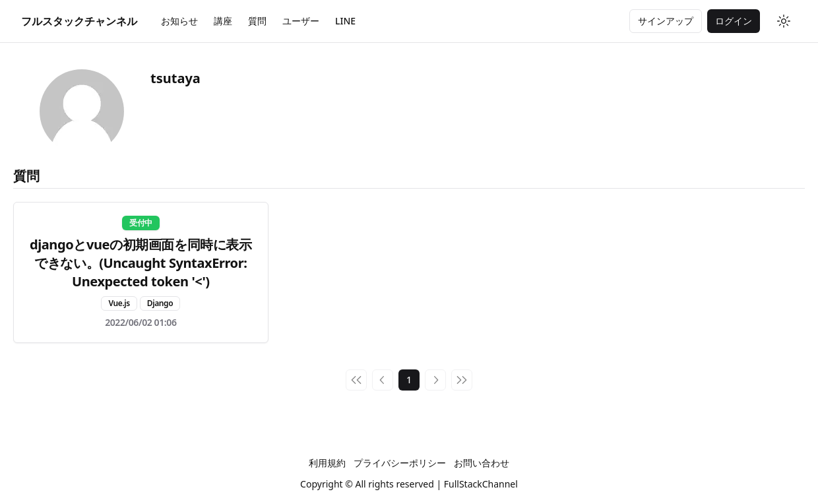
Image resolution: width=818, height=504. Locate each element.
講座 (223, 21)
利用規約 (327, 463)
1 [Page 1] (409, 380)
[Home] (79, 21)
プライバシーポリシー (400, 463)
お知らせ (179, 21)
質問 (257, 21)
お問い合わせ (482, 463)
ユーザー (301, 21)
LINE (345, 21)
